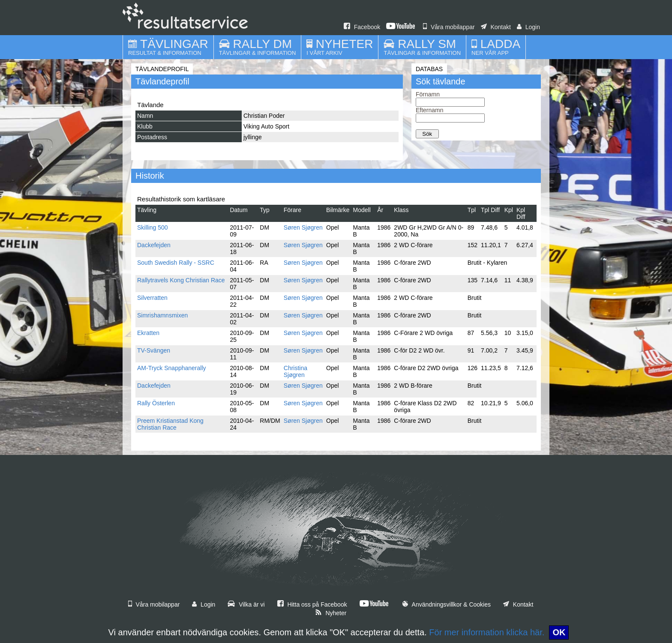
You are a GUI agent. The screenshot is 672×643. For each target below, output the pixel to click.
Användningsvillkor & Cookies (447, 604)
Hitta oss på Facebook (312, 604)
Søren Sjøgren (303, 227)
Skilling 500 (153, 227)
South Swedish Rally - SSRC (176, 263)
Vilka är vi (246, 604)
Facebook (362, 27)
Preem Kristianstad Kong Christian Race (170, 424)
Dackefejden (154, 245)
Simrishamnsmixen (162, 315)
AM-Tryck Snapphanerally (172, 368)
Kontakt (496, 27)
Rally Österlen (156, 403)
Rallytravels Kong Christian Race (181, 280)
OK (559, 632)
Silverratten (152, 298)
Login (528, 27)
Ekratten (148, 333)
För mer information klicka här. (487, 632)
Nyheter (331, 613)
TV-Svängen (154, 350)
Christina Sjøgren (295, 371)
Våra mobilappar (449, 27)
